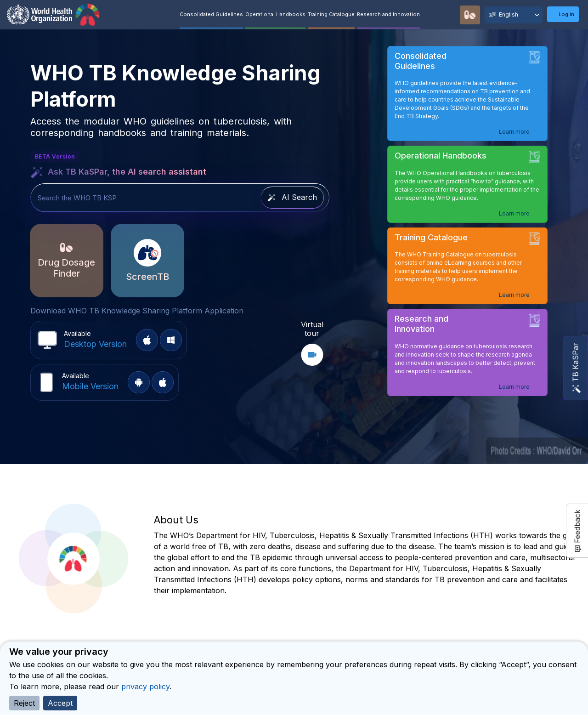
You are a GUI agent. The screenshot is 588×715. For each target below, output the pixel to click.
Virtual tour (312, 329)
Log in (566, 14)
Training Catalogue (331, 14)
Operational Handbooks (275, 14)
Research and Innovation (388, 14)
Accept (60, 703)
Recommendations (451, 15)
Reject (24, 703)
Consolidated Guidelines (211, 14)
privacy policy (145, 687)
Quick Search (433, 15)
